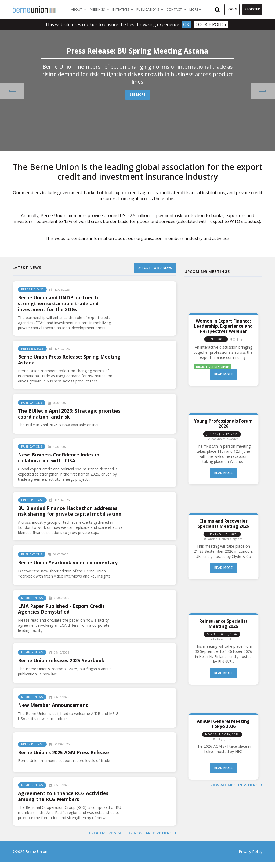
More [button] (195, 10)
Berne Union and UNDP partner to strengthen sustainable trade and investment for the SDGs (60, 303)
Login (232, 9)
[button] (12, 91)
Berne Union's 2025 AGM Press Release (65, 758)
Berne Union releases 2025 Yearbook (62, 666)
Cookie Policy (211, 24)
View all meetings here (236, 784)
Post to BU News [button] (155, 268)
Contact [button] (177, 9)
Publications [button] (151, 9)
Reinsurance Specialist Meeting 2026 (223, 623)
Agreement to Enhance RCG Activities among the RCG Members (64, 802)
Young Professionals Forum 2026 (223, 423)
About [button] (79, 9)
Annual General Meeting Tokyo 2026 (223, 724)
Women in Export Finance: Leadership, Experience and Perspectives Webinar (223, 326)
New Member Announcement (53, 711)
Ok (186, 24)
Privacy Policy (251, 857)
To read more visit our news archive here (131, 839)
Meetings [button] (100, 9)
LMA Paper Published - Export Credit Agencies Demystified (62, 615)
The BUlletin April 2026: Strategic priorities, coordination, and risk (70, 414)
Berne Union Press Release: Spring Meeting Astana (70, 360)
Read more (224, 374)
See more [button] (138, 95)
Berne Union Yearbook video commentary (69, 568)
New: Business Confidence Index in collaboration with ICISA (59, 458)
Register (252, 9)
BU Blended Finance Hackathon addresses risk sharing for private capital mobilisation (69, 514)
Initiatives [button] (124, 9)
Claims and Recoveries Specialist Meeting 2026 (223, 523)
